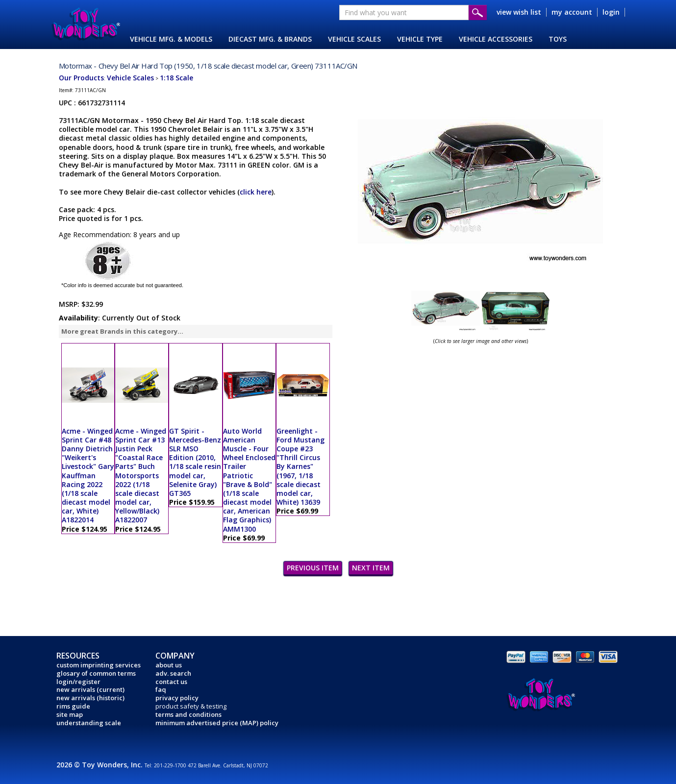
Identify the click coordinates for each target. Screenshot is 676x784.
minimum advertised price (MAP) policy (217, 723)
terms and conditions (188, 714)
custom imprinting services (99, 665)
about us (169, 665)
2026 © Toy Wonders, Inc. (100, 765)
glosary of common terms (96, 673)
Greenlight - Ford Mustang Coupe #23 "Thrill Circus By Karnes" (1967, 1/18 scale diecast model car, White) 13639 (300, 467)
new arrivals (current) (90, 689)
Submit (478, 12)
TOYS (558, 39)
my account (572, 12)
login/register (78, 682)
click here (256, 192)
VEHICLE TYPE (420, 39)
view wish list (519, 12)
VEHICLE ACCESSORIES (496, 39)
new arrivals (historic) (90, 698)
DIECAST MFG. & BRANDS (270, 39)
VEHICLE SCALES (354, 39)
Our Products (81, 78)
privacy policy (177, 698)
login (611, 12)
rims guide (73, 706)
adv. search (173, 673)
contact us (171, 682)
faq (161, 689)
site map (70, 714)
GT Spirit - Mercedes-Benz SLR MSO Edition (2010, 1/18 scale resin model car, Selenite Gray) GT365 (195, 462)
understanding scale (89, 723)
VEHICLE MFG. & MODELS (171, 39)
